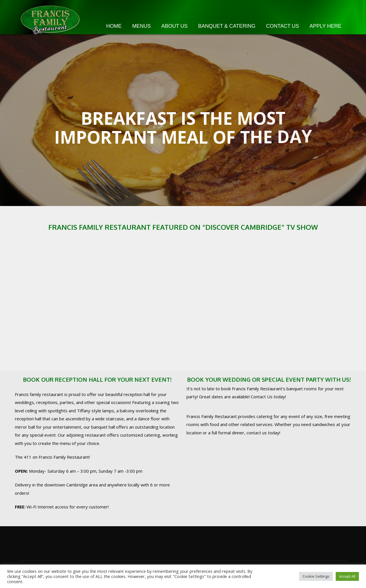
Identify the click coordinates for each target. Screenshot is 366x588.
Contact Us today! (268, 397)
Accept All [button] (347, 576)
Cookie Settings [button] (316, 576)
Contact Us (282, 26)
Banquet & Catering (227, 26)
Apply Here (326, 26)
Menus (141, 26)
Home (114, 26)
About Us (174, 26)
